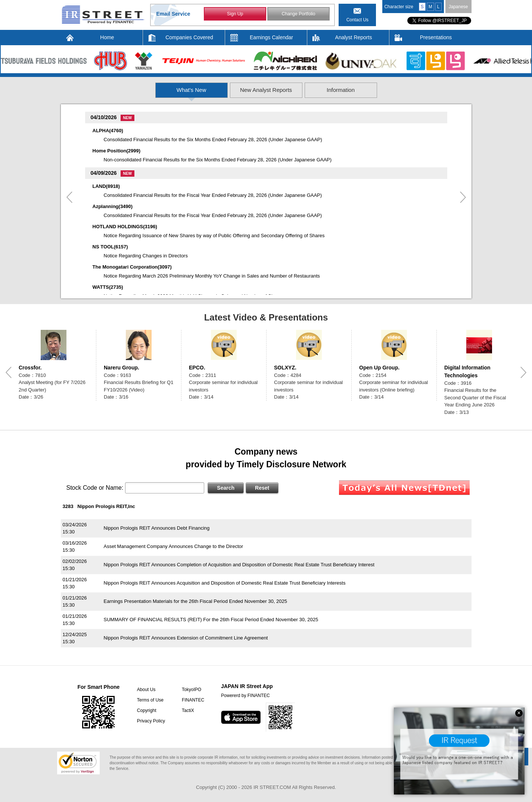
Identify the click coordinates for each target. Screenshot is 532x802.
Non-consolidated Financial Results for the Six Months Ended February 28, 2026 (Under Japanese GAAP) (218, 160)
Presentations (436, 37)
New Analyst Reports (266, 90)
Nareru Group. (122, 368)
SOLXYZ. (285, 368)
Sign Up (235, 14)
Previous (69, 197)
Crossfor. (30, 368)
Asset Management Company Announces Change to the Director (174, 546)
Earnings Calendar (271, 37)
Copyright (146, 710)
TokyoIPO (191, 690)
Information (391, 90)
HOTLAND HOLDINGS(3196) (125, 227)
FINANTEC (192, 700)
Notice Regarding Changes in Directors (146, 256)
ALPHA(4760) (108, 131)
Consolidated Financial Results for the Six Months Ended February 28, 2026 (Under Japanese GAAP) (213, 140)
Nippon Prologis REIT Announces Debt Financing (157, 528)
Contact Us (357, 20)
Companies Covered (189, 37)
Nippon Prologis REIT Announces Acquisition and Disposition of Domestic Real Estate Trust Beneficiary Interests (225, 583)
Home (107, 37)
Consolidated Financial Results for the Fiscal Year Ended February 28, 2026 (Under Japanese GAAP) (213, 195)
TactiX (187, 710)
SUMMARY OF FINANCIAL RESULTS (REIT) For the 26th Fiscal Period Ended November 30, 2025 (211, 620)
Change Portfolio (298, 14)
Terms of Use (150, 700)
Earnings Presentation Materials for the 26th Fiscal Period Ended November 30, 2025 (195, 601)
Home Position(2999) (117, 151)
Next (463, 197)
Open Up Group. (379, 368)
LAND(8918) (106, 186)
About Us (145, 690)
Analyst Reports (354, 37)
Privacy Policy (150, 721)
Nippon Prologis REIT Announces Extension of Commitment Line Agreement (186, 638)
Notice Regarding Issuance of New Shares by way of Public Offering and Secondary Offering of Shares (214, 236)
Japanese (458, 7)
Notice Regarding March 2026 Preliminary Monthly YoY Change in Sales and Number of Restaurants (212, 276)
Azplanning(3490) (113, 206)
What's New (142, 90)
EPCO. (197, 368)
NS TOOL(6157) (110, 247)
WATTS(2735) (108, 287)
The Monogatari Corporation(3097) (132, 267)
